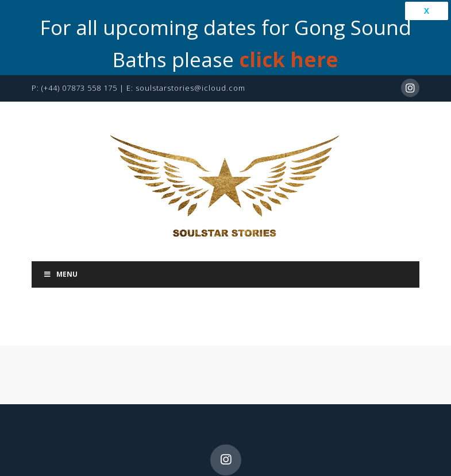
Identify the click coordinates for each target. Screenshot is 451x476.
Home (74, 438)
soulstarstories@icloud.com (190, 33)
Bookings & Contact (281, 438)
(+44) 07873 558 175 (79, 33)
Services (188, 438)
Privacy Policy (264, 450)
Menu (60, 220)
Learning (185, 450)
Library (372, 438)
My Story (127, 438)
